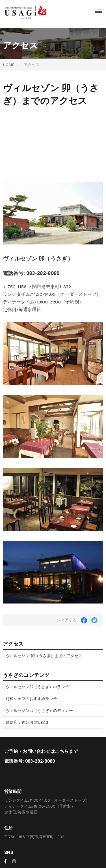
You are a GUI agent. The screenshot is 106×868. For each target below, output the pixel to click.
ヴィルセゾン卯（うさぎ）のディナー (39, 710)
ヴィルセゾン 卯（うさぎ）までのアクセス (44, 656)
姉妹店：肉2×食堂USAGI (28, 722)
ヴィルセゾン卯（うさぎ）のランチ (37, 687)
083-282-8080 (43, 273)
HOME (9, 65)
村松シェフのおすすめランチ (31, 699)
